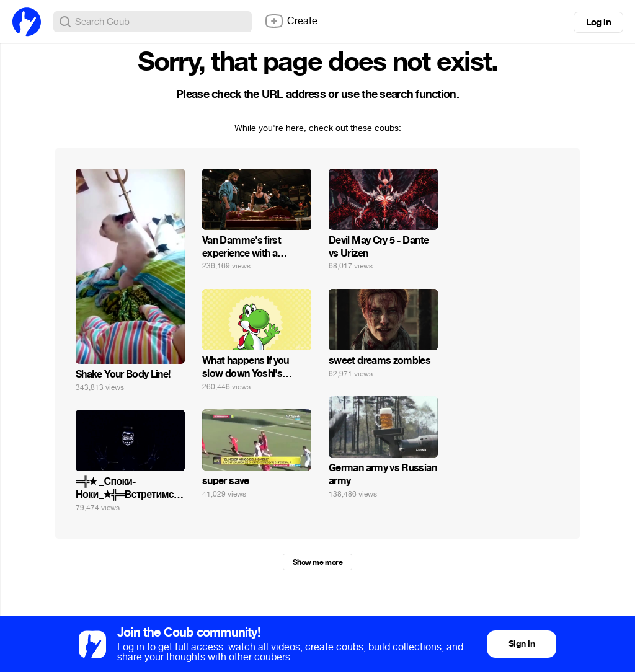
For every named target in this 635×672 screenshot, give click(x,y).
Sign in (522, 644)
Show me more (317, 562)
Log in (598, 22)
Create (291, 21)
